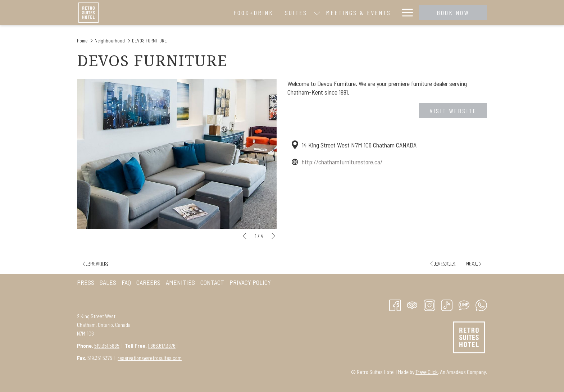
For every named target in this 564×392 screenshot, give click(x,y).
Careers (148, 282)
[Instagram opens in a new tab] (429, 305)
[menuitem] (160, 12)
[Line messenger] (464, 305)
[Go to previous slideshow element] (245, 236)
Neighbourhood (110, 41)
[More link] (405, 12)
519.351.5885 (107, 346)
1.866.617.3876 (162, 346)
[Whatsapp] (481, 305)
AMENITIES (180, 282)
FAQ (126, 282)
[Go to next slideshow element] (273, 236)
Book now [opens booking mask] (453, 13)
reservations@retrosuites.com (150, 358)
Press (86, 282)
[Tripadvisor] (412, 305)
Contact (212, 282)
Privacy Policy (250, 282)
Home (82, 41)
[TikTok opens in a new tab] (447, 305)
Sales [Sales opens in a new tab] (109, 282)
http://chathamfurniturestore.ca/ (342, 162)
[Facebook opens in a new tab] (395, 305)
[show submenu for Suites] (223, 12)
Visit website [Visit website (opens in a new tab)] (453, 111)
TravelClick (427, 372)
